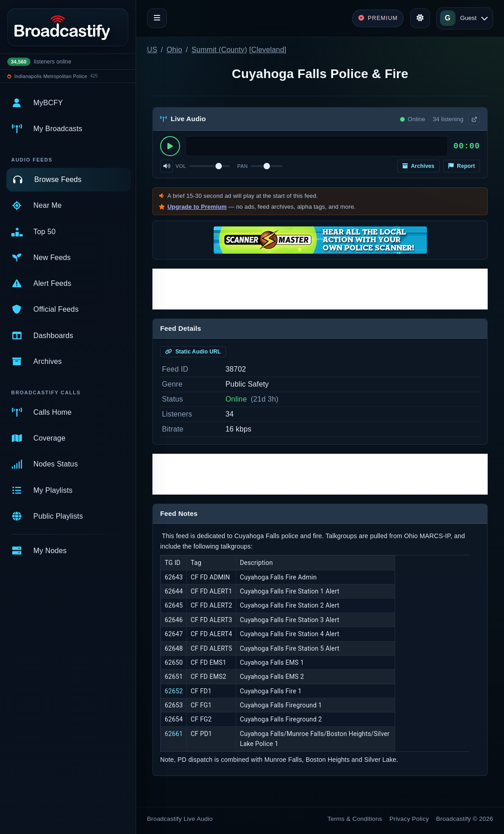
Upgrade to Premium (197, 207)
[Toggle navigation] (157, 18)
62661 (174, 734)
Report (462, 166)
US (152, 50)
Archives (418, 166)
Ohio (174, 50)
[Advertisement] (320, 289)
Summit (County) (219, 50)
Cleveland (268, 50)
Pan (242, 166)
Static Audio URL (193, 352)
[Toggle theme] (420, 18)
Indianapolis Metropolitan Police (51, 76)
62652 (174, 691)
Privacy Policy (409, 819)
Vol (181, 166)
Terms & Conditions (355, 819)
